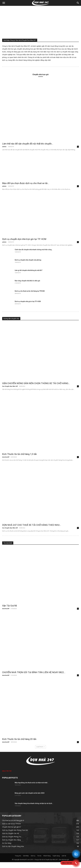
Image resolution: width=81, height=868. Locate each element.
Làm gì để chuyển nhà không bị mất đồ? (29, 270)
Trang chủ (18, 856)
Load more (40, 747)
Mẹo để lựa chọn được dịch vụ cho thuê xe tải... (26, 183)
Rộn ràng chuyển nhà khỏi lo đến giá (27, 281)
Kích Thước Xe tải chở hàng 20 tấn (19, 739)
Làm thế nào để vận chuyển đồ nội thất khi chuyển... (28, 144)
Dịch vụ (33, 856)
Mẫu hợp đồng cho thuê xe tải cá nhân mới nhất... (32, 783)
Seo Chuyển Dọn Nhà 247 (10, 386)
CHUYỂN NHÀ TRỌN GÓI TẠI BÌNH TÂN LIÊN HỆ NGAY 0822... (34, 672)
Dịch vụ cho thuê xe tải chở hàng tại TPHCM (30, 291)
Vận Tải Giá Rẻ (10, 606)
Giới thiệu (26, 856)
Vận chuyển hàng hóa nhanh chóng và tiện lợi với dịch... (34, 803)
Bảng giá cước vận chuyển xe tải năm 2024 (30, 793)
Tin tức (39, 856)
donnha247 (6, 457)
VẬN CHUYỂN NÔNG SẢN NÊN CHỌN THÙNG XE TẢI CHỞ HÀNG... (36, 383)
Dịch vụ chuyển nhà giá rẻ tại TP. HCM (28, 301)
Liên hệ (64, 856)
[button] (4, 3)
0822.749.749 (7, 771)
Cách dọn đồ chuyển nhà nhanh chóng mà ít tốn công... (34, 250)
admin (4, 147)
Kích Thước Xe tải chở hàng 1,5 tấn (19, 454)
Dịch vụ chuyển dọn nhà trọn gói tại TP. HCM (24, 239)
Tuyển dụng (56, 856)
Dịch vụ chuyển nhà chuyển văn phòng (28, 260)
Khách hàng (47, 856)
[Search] (78, 3)
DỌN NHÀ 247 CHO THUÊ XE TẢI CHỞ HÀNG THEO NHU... (32, 525)
